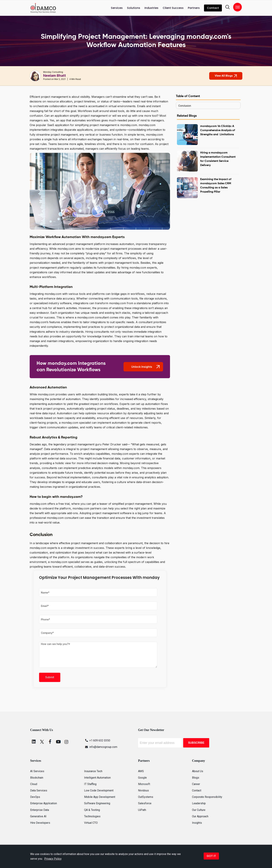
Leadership (199, 803)
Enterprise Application (44, 803)
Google (142, 778)
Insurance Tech (93, 771)
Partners (194, 8)
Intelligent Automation (97, 778)
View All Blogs (226, 76)
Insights (197, 823)
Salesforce (145, 803)
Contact (213, 8)
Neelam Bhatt (55, 76)
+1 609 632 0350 (97, 740)
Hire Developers (40, 823)
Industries (151, 8)
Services (117, 8)
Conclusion (185, 106)
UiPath (142, 810)
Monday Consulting (53, 72)
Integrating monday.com (46, 294)
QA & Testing (92, 810)
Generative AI (38, 816)
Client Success (173, 8)
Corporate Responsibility (207, 797)
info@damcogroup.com (101, 747)
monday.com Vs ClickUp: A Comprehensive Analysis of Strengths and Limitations (218, 130)
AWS (141, 771)
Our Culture (199, 810)
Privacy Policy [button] (53, 859)
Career (196, 784)
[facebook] (50, 742)
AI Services (37, 771)
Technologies (92, 816)
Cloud (34, 784)
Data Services (39, 790)
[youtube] (58, 742)
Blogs (196, 778)
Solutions (134, 8)
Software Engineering (97, 803)
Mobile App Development (100, 797)
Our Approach (200, 816)
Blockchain (37, 778)
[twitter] (42, 742)
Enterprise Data (40, 810)
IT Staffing (90, 784)
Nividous (143, 790)
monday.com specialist (65, 562)
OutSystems (146, 797)
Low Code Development (99, 790)
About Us (198, 771)
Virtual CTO (91, 823)
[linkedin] (34, 742)
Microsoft (144, 784)
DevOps (35, 797)
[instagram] (66, 742)
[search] (228, 7)
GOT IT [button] (211, 856)
